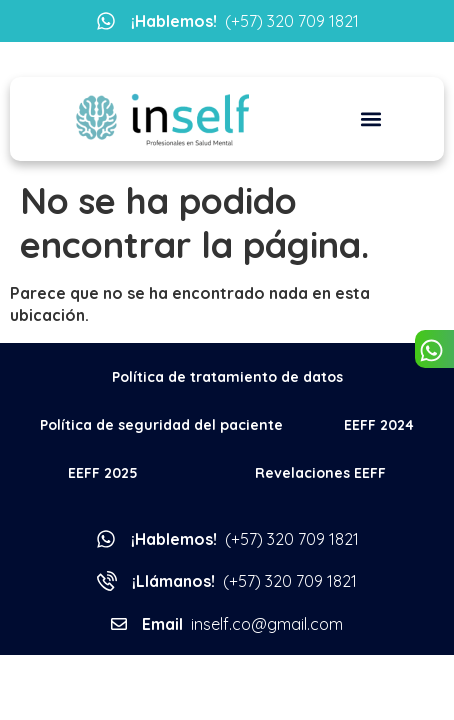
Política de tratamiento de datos (227, 377)
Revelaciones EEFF (320, 473)
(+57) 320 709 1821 (245, 21)
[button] (371, 119)
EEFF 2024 (379, 425)
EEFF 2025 (103, 473)
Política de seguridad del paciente (161, 425)
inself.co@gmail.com (242, 624)
